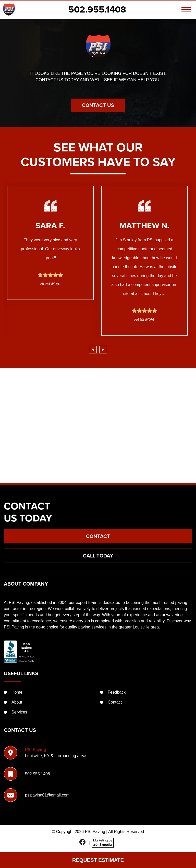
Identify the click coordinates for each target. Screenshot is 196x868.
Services (19, 712)
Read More (50, 284)
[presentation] (93, 350)
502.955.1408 (97, 9)
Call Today (98, 556)
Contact (98, 536)
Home (17, 692)
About (17, 702)
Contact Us (98, 105)
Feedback (117, 692)
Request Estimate (98, 860)
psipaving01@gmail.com (47, 795)
